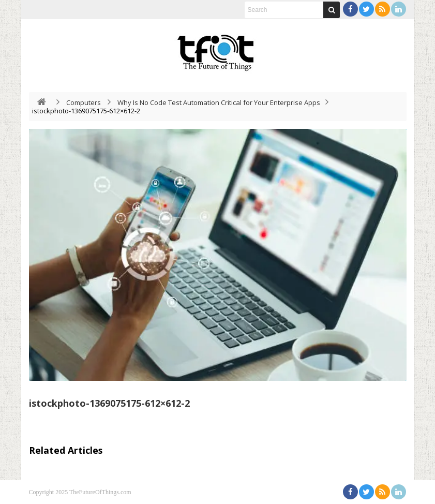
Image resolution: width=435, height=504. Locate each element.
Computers (84, 102)
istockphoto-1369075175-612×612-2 (109, 403)
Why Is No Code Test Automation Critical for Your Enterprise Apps (219, 102)
